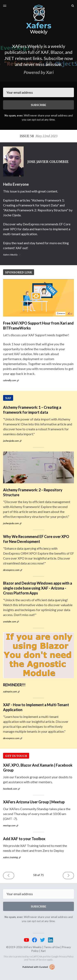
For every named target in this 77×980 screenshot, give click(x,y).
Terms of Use (52, 947)
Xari (43, 951)
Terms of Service (38, 960)
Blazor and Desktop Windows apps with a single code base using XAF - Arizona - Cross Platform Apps (38, 588)
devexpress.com (11, 570)
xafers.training (10, 857)
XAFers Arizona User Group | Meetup (34, 802)
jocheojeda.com (11, 441)
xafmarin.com (10, 692)
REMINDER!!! (14, 685)
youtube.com (10, 621)
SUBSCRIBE (38, 105)
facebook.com (10, 789)
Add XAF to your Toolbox (24, 839)
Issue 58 (39, 136)
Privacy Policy (66, 956)
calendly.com (10, 380)
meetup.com (9, 825)
